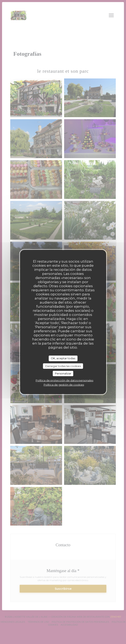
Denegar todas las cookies (63, 366)
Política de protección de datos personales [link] (64, 380)
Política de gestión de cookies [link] (64, 384)
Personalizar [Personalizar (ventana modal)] (63, 373)
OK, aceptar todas (63, 358)
